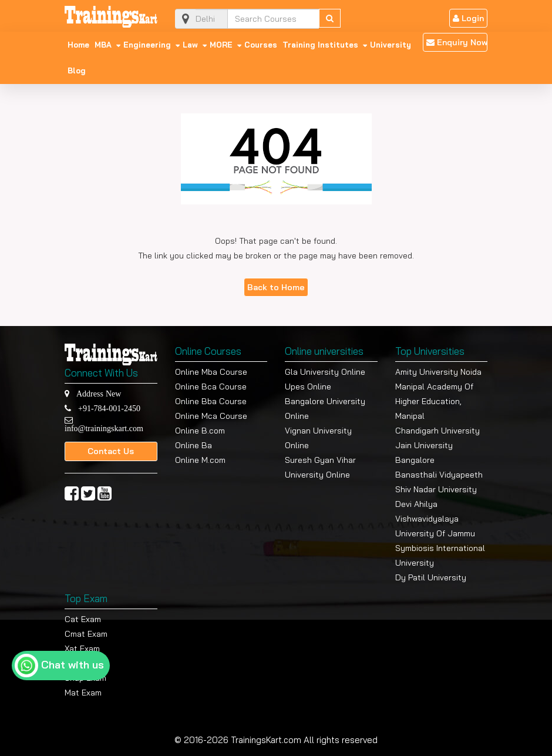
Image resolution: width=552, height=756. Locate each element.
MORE (221, 45)
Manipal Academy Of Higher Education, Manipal (434, 401)
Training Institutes (320, 45)
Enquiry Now (457, 42)
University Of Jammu (435, 533)
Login (468, 18)
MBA (103, 45)
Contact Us (111, 451)
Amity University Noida (438, 372)
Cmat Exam (86, 634)
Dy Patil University (431, 577)
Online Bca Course (211, 387)
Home (78, 45)
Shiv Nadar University (436, 489)
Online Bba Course (211, 401)
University (391, 45)
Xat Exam (82, 649)
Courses (261, 45)
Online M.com (200, 460)
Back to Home (276, 287)
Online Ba (193, 445)
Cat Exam (83, 619)
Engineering (147, 45)
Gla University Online (325, 372)
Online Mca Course (211, 416)
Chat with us (73, 665)
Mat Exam (83, 693)
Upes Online (308, 387)
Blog (77, 70)
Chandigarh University (437, 431)
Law (190, 45)
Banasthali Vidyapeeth (439, 475)
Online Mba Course (211, 372)
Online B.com (200, 431)
